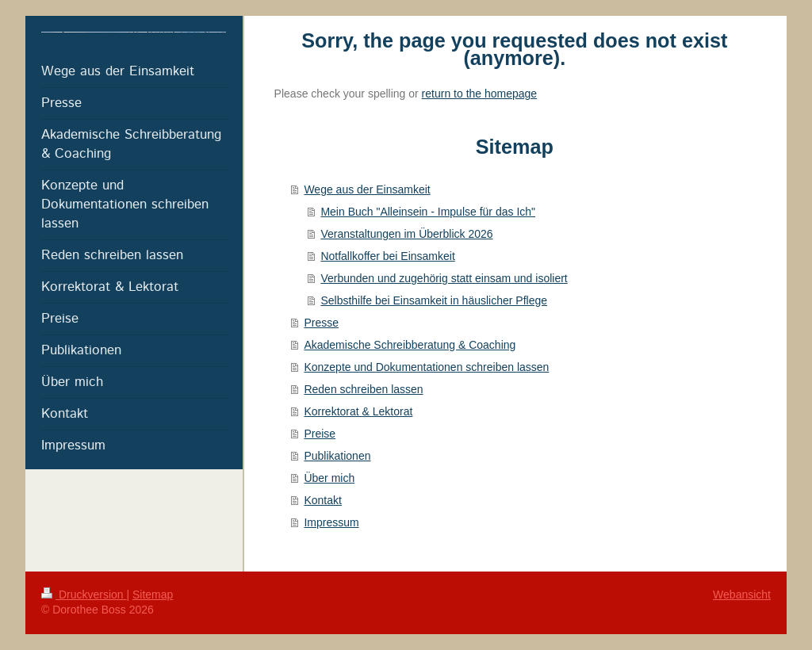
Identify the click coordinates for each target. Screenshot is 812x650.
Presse (321, 323)
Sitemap (153, 595)
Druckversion (84, 595)
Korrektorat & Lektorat (358, 411)
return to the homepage (480, 94)
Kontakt (322, 500)
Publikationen (337, 456)
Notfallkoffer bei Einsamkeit (387, 256)
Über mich (329, 478)
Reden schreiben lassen (363, 389)
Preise (320, 434)
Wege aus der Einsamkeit (367, 189)
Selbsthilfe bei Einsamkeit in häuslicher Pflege (434, 300)
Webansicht (742, 595)
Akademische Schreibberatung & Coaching (410, 345)
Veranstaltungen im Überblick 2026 (406, 234)
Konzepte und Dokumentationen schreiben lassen (426, 367)
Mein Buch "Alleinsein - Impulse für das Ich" (428, 212)
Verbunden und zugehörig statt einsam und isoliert (444, 278)
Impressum (331, 522)
